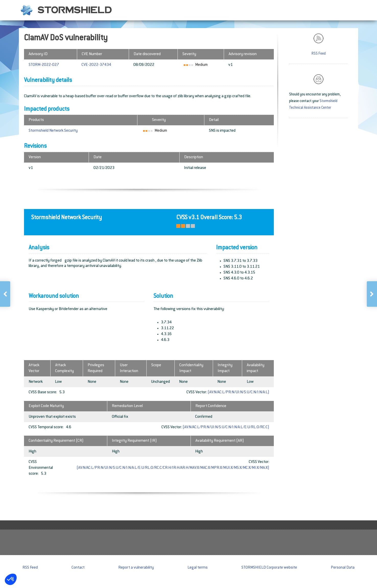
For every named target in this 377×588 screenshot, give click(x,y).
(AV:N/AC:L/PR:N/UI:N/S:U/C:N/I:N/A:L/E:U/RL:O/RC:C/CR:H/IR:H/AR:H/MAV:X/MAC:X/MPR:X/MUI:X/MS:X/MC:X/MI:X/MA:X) (173, 468)
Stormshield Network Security (53, 131)
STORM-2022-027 (44, 65)
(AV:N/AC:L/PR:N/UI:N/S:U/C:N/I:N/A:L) (238, 392)
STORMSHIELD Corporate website (269, 568)
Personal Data (343, 568)
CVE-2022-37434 (96, 65)
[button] (11, 579)
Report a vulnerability (136, 568)
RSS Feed (319, 54)
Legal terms (198, 568)
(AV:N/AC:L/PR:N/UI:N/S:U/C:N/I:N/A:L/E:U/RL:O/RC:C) (226, 427)
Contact (78, 568)
